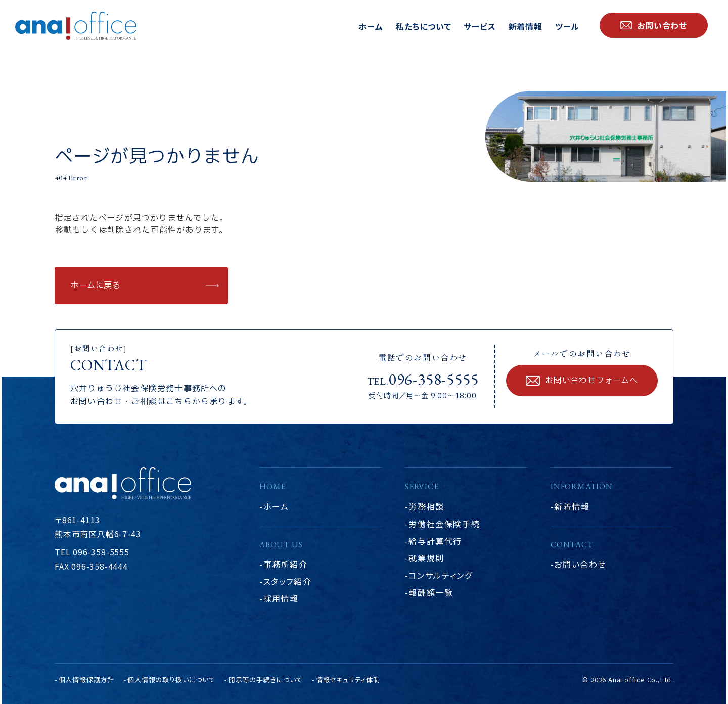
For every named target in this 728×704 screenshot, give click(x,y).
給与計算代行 (435, 541)
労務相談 (426, 506)
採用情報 (281, 598)
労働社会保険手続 (444, 524)
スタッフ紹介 (288, 581)
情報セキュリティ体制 (348, 679)
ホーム (371, 26)
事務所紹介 (286, 564)
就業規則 (426, 558)
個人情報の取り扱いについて (171, 679)
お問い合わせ (580, 564)
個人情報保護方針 (86, 679)
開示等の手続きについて (266, 679)
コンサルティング (440, 575)
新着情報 (526, 26)
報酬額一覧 (431, 592)
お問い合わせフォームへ (591, 381)
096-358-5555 (434, 379)
